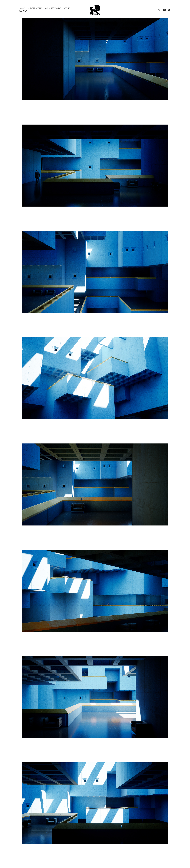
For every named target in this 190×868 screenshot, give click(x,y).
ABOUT (67, 8)
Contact (23, 11)
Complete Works (53, 8)
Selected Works (35, 8)
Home (22, 8)
